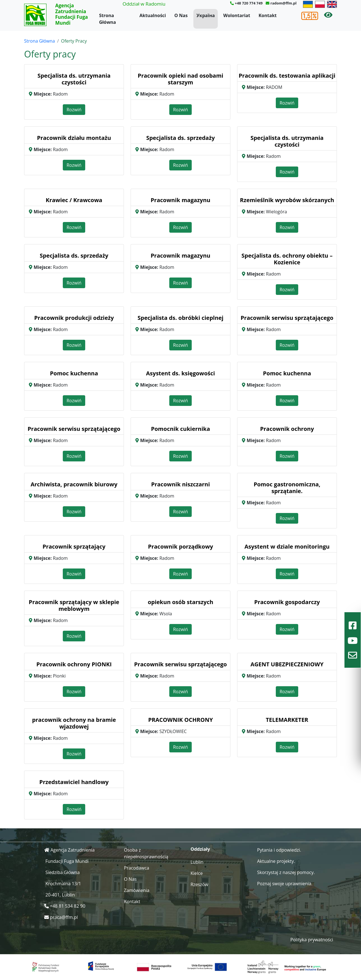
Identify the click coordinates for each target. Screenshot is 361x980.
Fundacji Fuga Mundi (67, 861)
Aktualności (153, 15)
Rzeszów (200, 884)
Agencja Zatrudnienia (73, 850)
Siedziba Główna (63, 872)
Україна (206, 15)
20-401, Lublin (60, 895)
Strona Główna (108, 19)
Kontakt (268, 15)
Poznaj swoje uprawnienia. (285, 884)
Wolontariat (237, 15)
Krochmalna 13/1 (63, 884)
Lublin (197, 862)
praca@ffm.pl (64, 917)
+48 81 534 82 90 (68, 906)
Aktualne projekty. (276, 861)
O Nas (181, 15)
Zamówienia (137, 890)
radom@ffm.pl (284, 3)
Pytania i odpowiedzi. (279, 850)
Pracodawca (136, 868)
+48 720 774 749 (249, 3)
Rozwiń (74, 110)
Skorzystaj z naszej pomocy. (286, 872)
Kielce (197, 873)
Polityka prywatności (312, 940)
